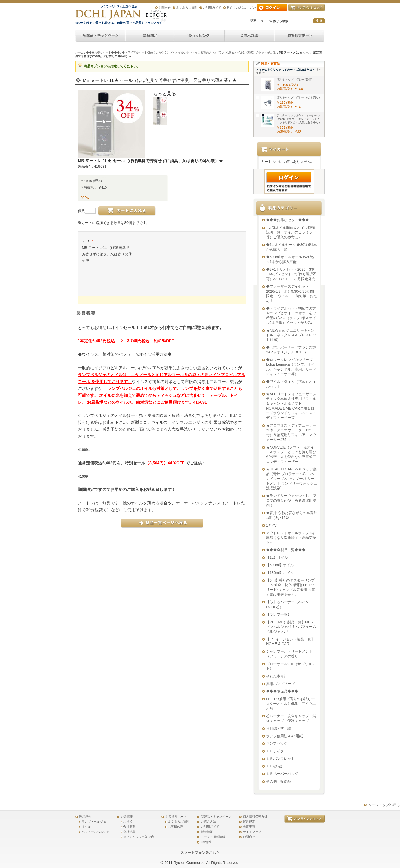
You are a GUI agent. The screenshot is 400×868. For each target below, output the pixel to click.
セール (87, 241)
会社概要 (129, 827)
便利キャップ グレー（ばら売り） (299, 97)
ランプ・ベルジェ (94, 822)
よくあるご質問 (187, 8)
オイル (86, 827)
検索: (254, 20)
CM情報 (206, 842)
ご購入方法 (208, 822)
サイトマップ (252, 832)
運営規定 (249, 822)
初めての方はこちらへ (242, 8)
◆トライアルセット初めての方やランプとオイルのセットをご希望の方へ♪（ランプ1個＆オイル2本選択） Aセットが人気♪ (199, 52)
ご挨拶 (128, 822)
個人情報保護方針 (255, 817)
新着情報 (207, 832)
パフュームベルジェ (95, 832)
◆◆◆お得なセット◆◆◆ (103, 52)
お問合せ (165, 8)
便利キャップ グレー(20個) (295, 80)
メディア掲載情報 (213, 837)
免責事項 (249, 827)
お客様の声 (176, 827)
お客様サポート (176, 817)
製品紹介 (85, 817)
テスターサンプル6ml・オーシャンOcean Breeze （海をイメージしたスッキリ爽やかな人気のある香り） (299, 119)
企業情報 (127, 817)
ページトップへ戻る (384, 805)
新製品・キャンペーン (216, 817)
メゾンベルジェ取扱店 (139, 837)
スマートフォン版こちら (200, 853)
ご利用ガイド (212, 8)
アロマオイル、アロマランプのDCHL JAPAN (108, 15)
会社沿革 (129, 832)
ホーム (79, 52)
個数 (81, 211)
